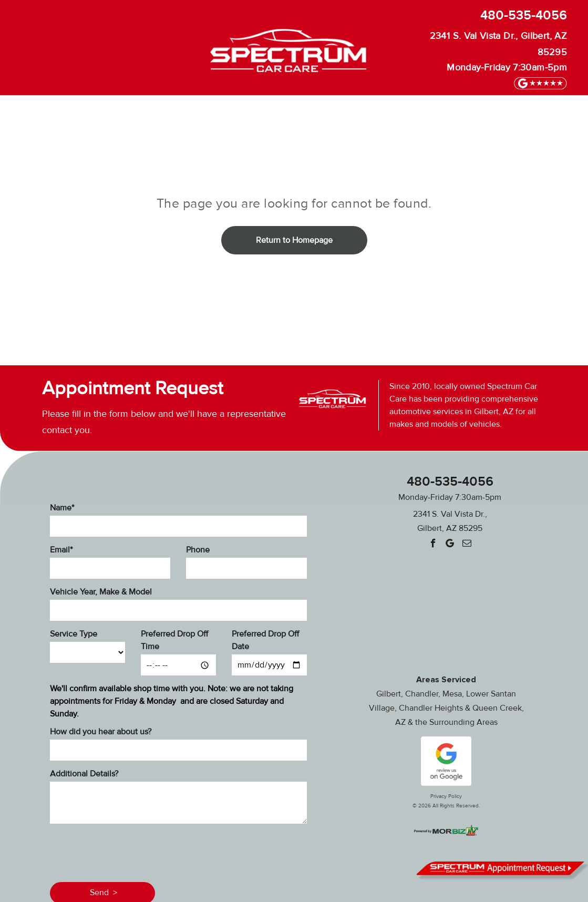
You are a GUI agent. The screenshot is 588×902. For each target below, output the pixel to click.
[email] (467, 545)
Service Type (74, 634)
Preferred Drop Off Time (174, 640)
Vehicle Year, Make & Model (101, 592)
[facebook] (433, 545)
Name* (62, 508)
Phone (198, 550)
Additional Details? (84, 774)
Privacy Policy (446, 796)
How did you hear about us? (101, 732)
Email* (61, 550)
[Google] (450, 545)
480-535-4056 (524, 16)
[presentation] (130, 851)
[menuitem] (40, 111)
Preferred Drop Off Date (265, 640)
